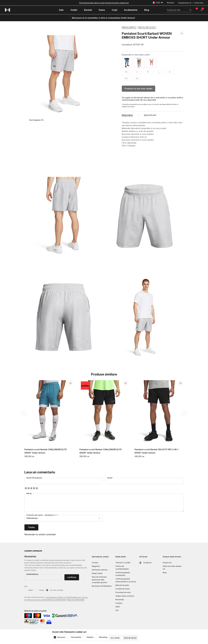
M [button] (148, 72)
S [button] (137, 72)
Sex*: (26, 586)
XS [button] (126, 72)
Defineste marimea (100, 570)
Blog (165, 573)
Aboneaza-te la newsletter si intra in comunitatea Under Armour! (103, 18)
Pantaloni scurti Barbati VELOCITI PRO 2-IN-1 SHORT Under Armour (156, 451)
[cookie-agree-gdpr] (130, 638)
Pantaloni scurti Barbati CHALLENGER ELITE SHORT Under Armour (46, 451)
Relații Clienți (97, 573)
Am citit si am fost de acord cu (56, 599)
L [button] (159, 72)
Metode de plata (122, 585)
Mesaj (29, 493)
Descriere (127, 115)
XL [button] (170, 72)
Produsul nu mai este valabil (138, 89)
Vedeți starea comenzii (125, 596)
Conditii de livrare (123, 589)
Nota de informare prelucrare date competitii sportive (100, 580)
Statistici (90, 637)
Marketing (103, 637)
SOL (117, 610)
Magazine (96, 566)
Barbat (31, 590)
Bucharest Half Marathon (102, 586)
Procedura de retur (123, 592)
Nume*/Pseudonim (34, 478)
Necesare (61, 637)
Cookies (119, 603)
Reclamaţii (120, 600)
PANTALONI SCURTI (147, 27)
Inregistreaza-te (185, 3)
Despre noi (167, 563)
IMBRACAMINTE (129, 27)
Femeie (42, 590)
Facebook (147, 563)
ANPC (118, 607)
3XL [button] (137, 78)
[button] (182, 39)
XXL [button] (126, 78)
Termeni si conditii (123, 563)
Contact (95, 563)
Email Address (32, 574)
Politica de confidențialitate (75, 600)
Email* (110, 478)
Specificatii (150, 115)
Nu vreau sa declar (57, 590)
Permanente (76, 637)
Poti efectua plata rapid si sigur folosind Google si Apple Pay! (104, 3)
